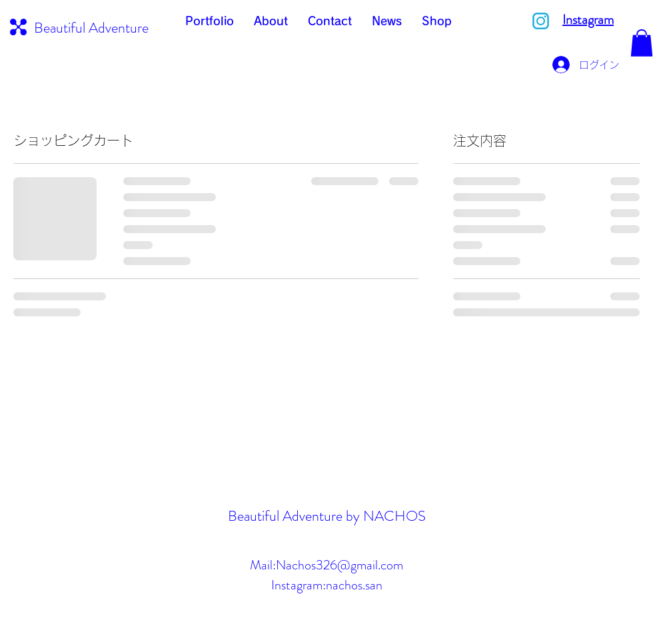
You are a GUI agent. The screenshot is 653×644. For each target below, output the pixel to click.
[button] (642, 43)
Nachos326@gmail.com (339, 565)
